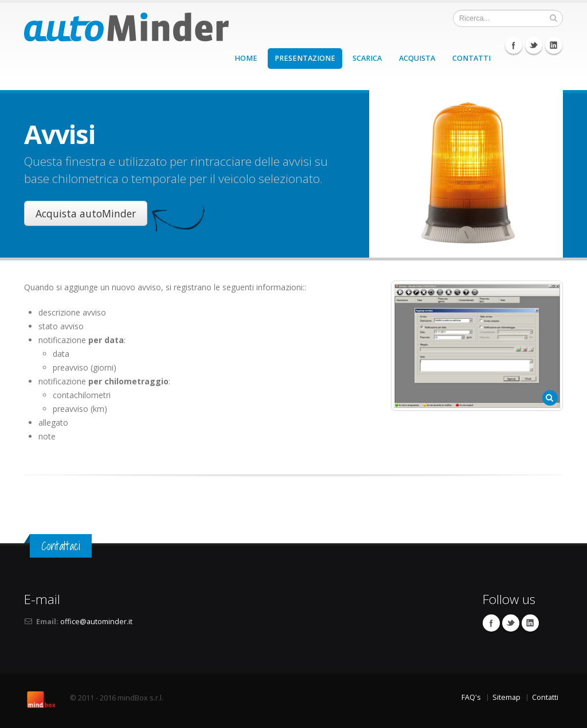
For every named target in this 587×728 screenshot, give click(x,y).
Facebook (514, 45)
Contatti (545, 697)
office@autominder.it (96, 622)
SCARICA (367, 58)
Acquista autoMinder (86, 213)
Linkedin (554, 45)
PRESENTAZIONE (305, 58)
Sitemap (506, 697)
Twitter (534, 45)
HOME (246, 58)
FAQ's (471, 697)
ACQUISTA (417, 58)
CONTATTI (471, 58)
